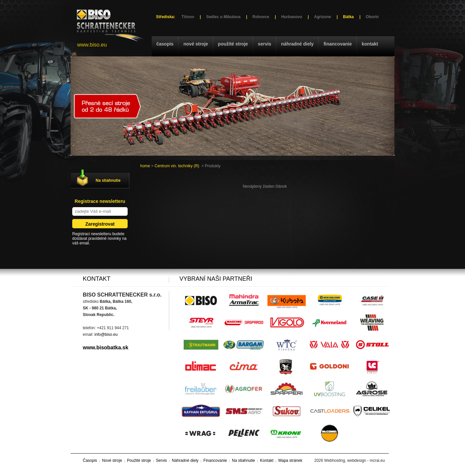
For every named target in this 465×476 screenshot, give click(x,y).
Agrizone (322, 17)
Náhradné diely (297, 44)
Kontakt (370, 44)
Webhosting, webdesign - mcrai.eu (355, 460)
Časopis (165, 44)
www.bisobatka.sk (106, 348)
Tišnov (188, 17)
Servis (264, 44)
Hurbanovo (292, 17)
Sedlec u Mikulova (223, 17)
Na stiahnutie (108, 180)
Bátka (348, 17)
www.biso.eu (92, 45)
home (145, 166)
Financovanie (338, 44)
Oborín (372, 17)
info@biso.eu (106, 334)
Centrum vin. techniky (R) (177, 166)
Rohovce (261, 17)
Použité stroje (233, 44)
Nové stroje (196, 44)
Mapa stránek (290, 460)
